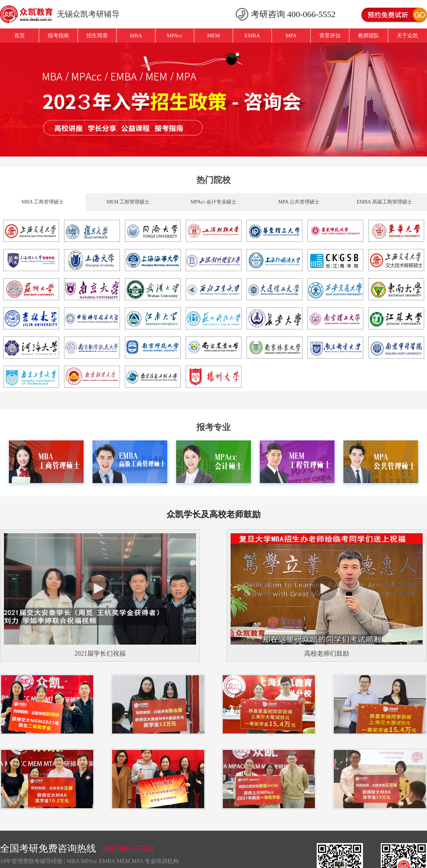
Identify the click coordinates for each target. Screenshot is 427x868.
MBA (136, 36)
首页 (20, 36)
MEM (213, 36)
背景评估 (330, 36)
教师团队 (369, 36)
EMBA (252, 36)
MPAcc (175, 36)
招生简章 (97, 36)
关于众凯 (407, 36)
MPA (291, 36)
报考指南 (58, 36)
